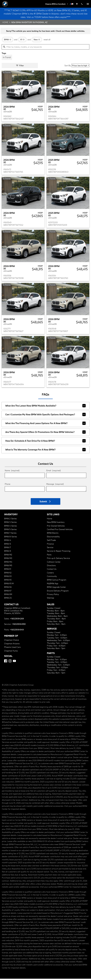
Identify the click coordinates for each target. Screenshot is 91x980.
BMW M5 (8, 567)
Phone (8, 485)
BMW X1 (8, 570)
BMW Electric (53, 534)
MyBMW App (53, 585)
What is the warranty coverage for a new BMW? (46, 451)
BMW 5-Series (10, 531)
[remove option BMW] (8, 41)
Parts (49, 556)
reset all (47, 41)
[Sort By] (80, 67)
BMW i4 (8, 541)
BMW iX (8, 552)
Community (52, 577)
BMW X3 (8, 577)
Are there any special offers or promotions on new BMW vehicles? (46, 433)
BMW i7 (7, 549)
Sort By (68, 67)
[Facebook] (6, 662)
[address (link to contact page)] (78, 4)
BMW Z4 (8, 599)
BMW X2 (8, 574)
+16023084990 (18, 625)
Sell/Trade (51, 541)
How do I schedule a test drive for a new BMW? (46, 442)
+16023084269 (17, 620)
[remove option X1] (22, 41)
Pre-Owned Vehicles (56, 527)
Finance (50, 545)
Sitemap (50, 599)
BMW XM (8, 596)
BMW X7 (8, 592)
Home (5, 24)
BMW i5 (8, 545)
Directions (51, 567)
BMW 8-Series (11, 538)
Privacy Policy (53, 596)
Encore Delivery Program (58, 592)
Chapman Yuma (11, 652)
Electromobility (53, 538)
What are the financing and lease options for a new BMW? (46, 425)
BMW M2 (8, 556)
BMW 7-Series (10, 534)
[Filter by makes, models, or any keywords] (45, 48)
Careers (50, 574)
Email (53, 472)
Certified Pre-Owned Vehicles (60, 531)
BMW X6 (8, 588)
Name (12, 472)
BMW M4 (8, 563)
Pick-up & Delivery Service (58, 559)
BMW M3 (8, 559)
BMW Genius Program (57, 581)
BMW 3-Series (10, 523)
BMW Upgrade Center (56, 588)
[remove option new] (37, 41)
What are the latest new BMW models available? (46, 407)
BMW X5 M (9, 585)
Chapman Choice (11, 641)
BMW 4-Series (10, 527)
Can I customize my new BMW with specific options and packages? (46, 416)
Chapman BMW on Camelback (56, 4)
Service (50, 549)
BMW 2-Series (10, 520)
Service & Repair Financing (59, 552)
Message (55, 485)
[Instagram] (10, 662)
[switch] (88, 4)
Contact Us (52, 570)
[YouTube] (14, 662)
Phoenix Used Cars (12, 648)
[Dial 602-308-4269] (82, 4)
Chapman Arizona (12, 645)
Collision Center (54, 563)
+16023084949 (17, 631)
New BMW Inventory (56, 523)
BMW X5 (8, 581)
